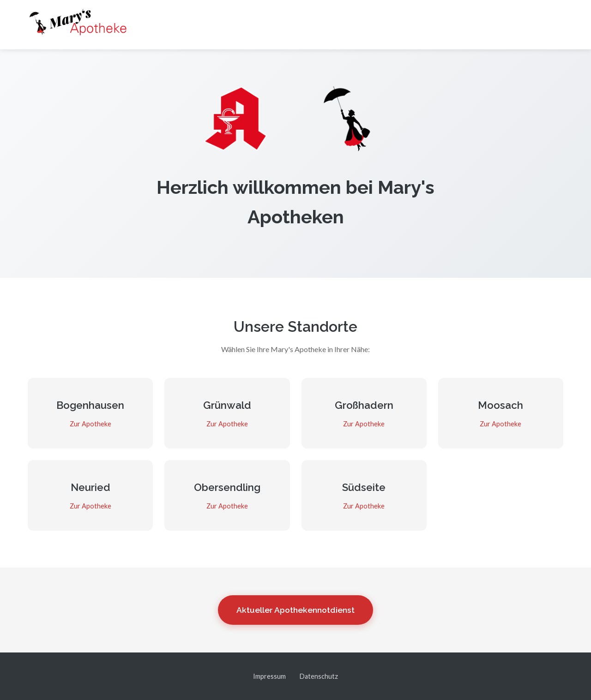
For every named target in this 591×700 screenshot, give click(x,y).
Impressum (269, 676)
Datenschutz (319, 676)
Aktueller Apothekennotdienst (295, 610)
